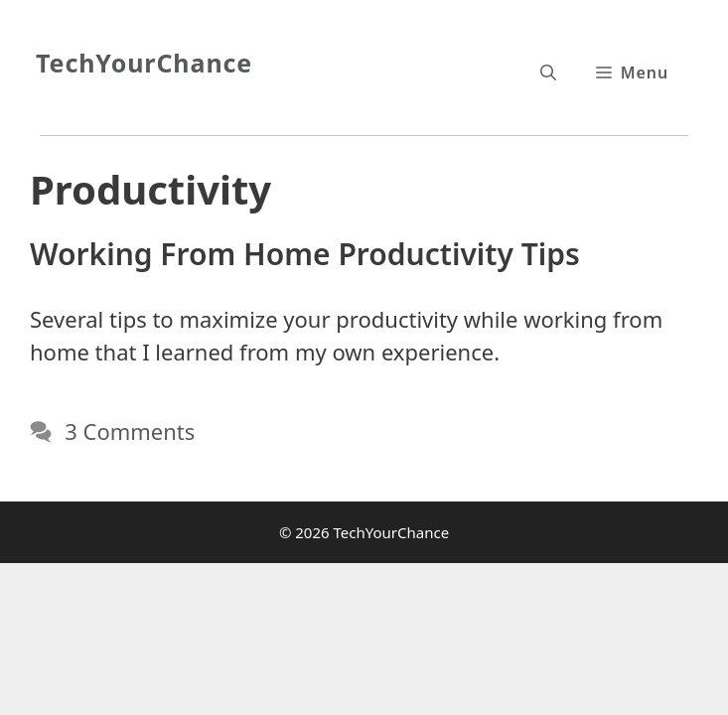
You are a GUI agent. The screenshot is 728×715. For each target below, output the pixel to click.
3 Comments (130, 431)
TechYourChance (144, 63)
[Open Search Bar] (548, 72)
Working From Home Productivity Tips (305, 254)
